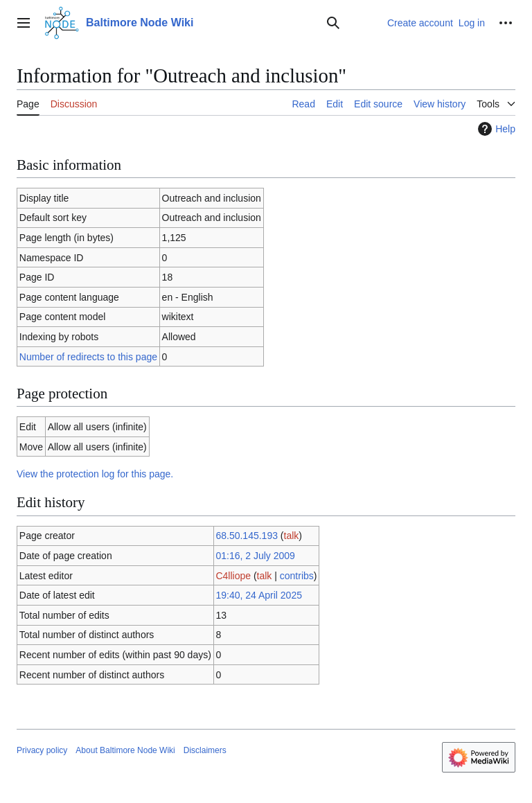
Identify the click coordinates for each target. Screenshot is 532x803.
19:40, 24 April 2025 (259, 595)
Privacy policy (42, 750)
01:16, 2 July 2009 (255, 556)
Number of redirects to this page (88, 357)
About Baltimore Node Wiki (125, 750)
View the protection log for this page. (95, 474)
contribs (297, 576)
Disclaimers (205, 750)
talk (292, 536)
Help (495, 129)
